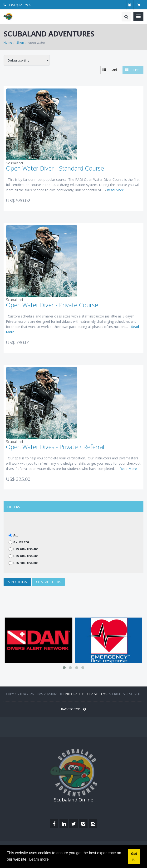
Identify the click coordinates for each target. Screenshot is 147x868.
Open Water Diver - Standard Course (55, 168)
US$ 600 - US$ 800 (23, 563)
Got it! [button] (134, 857)
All (13, 535)
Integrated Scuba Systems (86, 694)
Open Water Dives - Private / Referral (55, 447)
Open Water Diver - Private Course (52, 305)
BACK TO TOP (73, 709)
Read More (115, 190)
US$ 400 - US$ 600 (23, 556)
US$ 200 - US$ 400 (23, 549)
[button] (111, 70)
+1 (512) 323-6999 (19, 5)
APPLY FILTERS (17, 582)
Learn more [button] (39, 859)
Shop (20, 42)
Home (8, 42)
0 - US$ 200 (19, 542)
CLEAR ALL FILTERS (48, 582)
